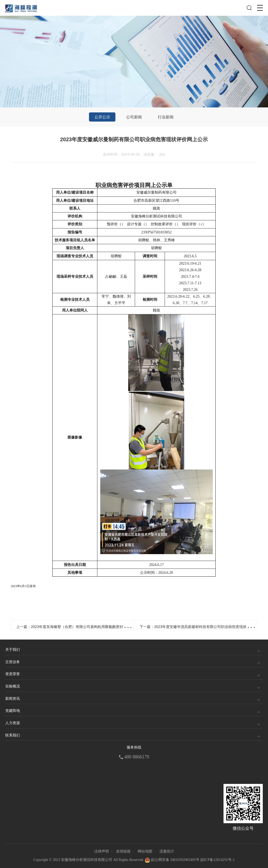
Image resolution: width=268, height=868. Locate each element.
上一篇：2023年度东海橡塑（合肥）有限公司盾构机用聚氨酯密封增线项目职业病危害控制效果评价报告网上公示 (108, 627)
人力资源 (13, 723)
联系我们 (13, 735)
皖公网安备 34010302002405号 (172, 860)
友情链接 (123, 851)
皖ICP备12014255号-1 (218, 860)
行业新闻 (166, 117)
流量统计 (167, 851)
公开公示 (102, 117)
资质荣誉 (13, 674)
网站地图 (145, 851)
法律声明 (102, 851)
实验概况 (13, 686)
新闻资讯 (13, 699)
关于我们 (13, 650)
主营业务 (13, 662)
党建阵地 (13, 711)
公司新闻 (134, 117)
